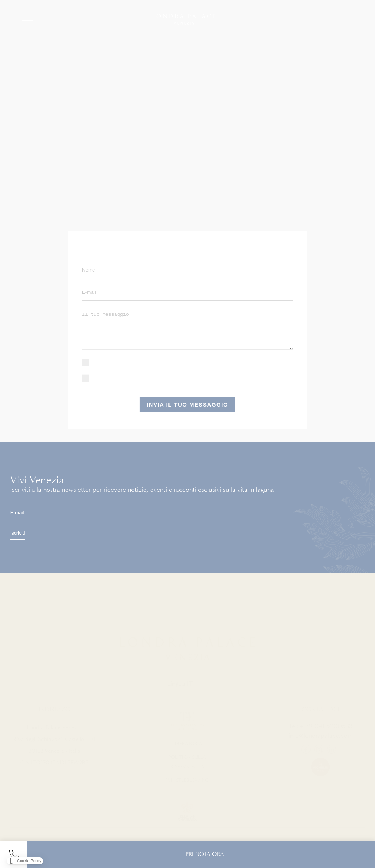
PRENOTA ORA (205, 854)
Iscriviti (18, 533)
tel (14, 854)
